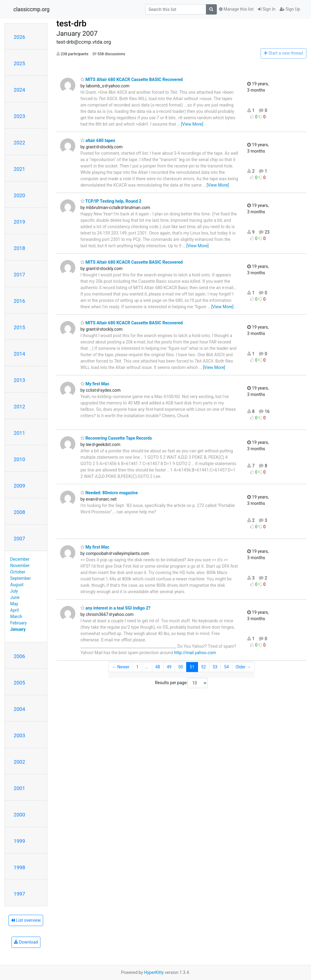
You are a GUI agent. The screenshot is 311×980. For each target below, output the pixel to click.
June (15, 597)
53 (215, 667)
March (16, 617)
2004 (19, 709)
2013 (19, 380)
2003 (19, 735)
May (14, 604)
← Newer (121, 667)
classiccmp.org (31, 9)
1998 (19, 867)
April (15, 610)
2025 (19, 63)
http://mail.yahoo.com (195, 653)
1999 (19, 841)
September (21, 578)
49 (169, 667)
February (19, 623)
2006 (19, 656)
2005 (19, 683)
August (17, 585)
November (20, 566)
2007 (19, 539)
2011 (19, 433)
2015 (19, 327)
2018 (19, 248)
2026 (19, 37)
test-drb (72, 24)
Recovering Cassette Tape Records (116, 438)
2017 (19, 275)
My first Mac (95, 384)
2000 (19, 815)
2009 (19, 486)
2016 (19, 301)
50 (181, 667)
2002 (19, 762)
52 (203, 667)
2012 (19, 407)
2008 (19, 512)
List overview (26, 920)
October (18, 572)
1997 (19, 894)
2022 (19, 143)
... (147, 667)
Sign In (267, 9)
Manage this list (236, 9)
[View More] (192, 124)
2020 (19, 195)
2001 (19, 788)
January (18, 629)
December (20, 559)
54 (227, 667)
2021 (19, 169)
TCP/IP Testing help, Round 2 (111, 201)
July (14, 591)
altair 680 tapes (98, 140)
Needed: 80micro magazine (109, 493)
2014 (19, 354)
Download (26, 942)
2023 (19, 116)
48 (158, 667)
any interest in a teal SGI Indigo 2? (116, 608)
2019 (19, 222)
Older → (243, 667)
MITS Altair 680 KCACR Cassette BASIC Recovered (132, 79)
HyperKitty (154, 972)
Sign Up (290, 9)
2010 (19, 459)
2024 (19, 90)
